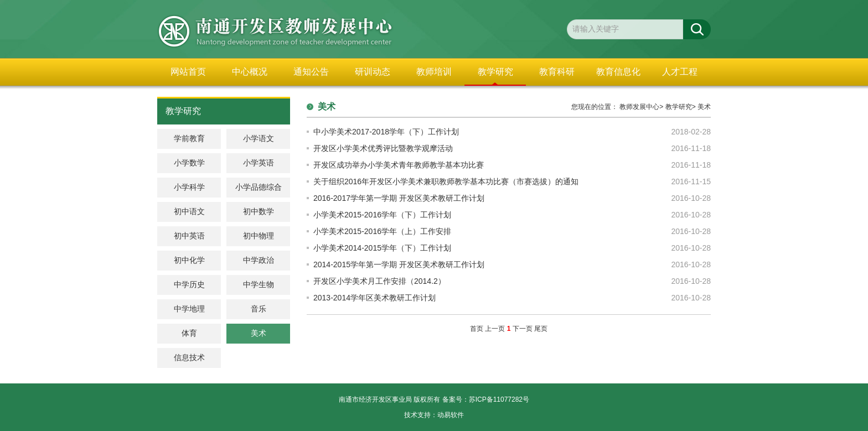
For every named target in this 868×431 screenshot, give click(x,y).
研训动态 (373, 72)
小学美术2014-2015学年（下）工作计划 (382, 248)
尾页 (541, 329)
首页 (477, 329)
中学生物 (259, 285)
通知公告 (311, 72)
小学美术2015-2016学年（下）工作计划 (382, 215)
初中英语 (189, 236)
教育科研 (557, 72)
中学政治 (259, 260)
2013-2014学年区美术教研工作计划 (374, 298)
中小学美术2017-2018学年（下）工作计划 (386, 132)
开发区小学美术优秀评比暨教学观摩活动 (383, 148)
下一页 (523, 329)
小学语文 (259, 139)
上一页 (495, 329)
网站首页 (188, 72)
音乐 (259, 309)
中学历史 (189, 285)
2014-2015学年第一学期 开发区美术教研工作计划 (399, 264)
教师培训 (434, 72)
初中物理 (259, 236)
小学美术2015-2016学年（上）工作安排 (382, 231)
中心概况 (250, 72)
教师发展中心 (639, 107)
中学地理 (189, 309)
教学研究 (495, 72)
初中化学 (189, 260)
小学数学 (189, 163)
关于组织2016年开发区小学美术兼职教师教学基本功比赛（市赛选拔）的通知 (446, 181)
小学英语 (259, 163)
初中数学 (259, 212)
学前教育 (189, 139)
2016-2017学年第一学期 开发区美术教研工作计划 (399, 198)
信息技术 (189, 358)
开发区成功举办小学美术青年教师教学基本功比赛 (399, 165)
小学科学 (189, 187)
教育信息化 (618, 72)
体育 (189, 333)
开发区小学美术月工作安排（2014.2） (379, 281)
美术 (704, 107)
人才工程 (680, 72)
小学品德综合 (259, 187)
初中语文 (189, 212)
